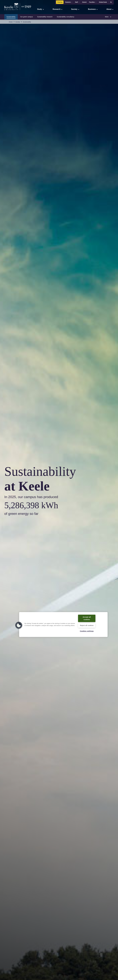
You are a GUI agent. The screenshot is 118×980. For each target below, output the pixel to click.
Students (69, 2)
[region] (63, 625)
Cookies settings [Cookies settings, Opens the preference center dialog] (87, 631)
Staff (77, 2)
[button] (111, 2)
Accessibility (8, 11)
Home (11, 22)
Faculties (93, 2)
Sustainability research (45, 17)
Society (18, 22)
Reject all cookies (87, 625)
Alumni (84, 2)
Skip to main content (12, 11)
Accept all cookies (87, 618)
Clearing (60, 2)
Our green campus (27, 17)
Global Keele (103, 2)
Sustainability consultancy (65, 17)
